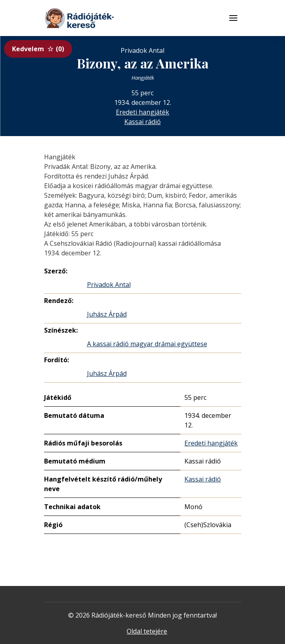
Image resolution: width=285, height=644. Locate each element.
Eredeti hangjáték (142, 112)
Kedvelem (38, 49)
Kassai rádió (142, 122)
